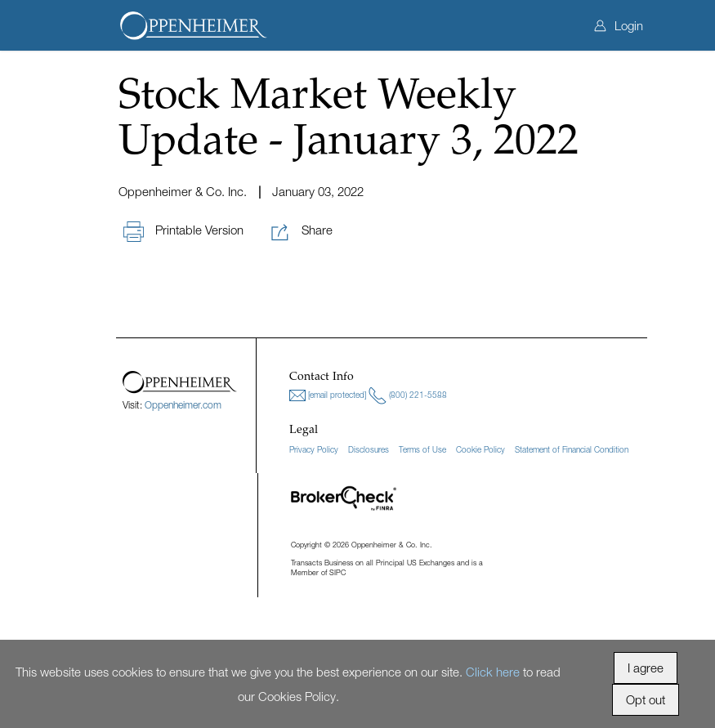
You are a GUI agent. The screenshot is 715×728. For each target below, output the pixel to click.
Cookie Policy (480, 449)
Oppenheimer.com (183, 405)
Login (619, 25)
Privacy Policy (314, 449)
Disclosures (369, 449)
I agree (646, 668)
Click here (493, 672)
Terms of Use (422, 449)
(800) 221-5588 (408, 396)
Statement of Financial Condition (572, 449)
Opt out (646, 699)
